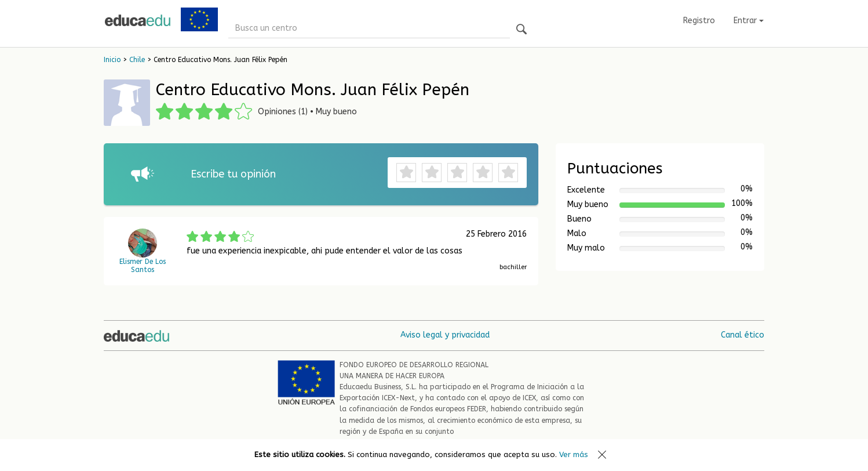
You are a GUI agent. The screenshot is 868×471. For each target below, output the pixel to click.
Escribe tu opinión (233, 174)
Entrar (749, 21)
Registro (699, 21)
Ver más (574, 454)
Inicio (112, 60)
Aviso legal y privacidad (445, 335)
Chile (137, 60)
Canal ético (743, 335)
